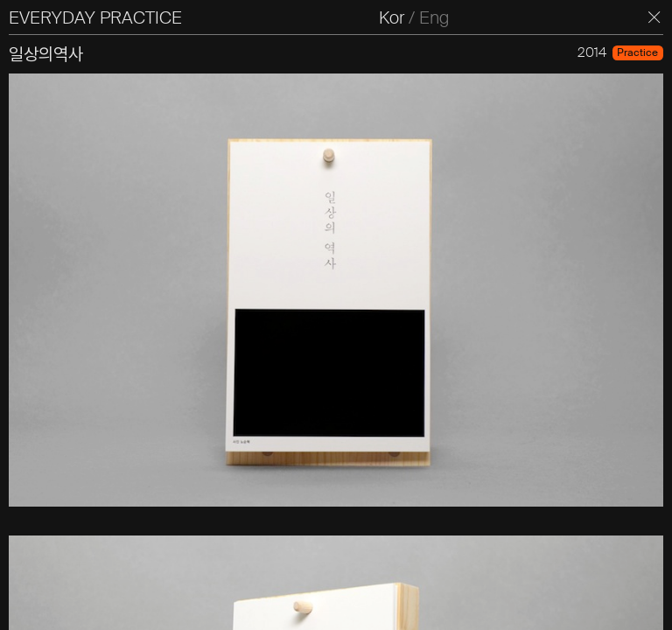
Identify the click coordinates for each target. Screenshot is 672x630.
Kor (392, 17)
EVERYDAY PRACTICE (95, 17)
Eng (434, 17)
